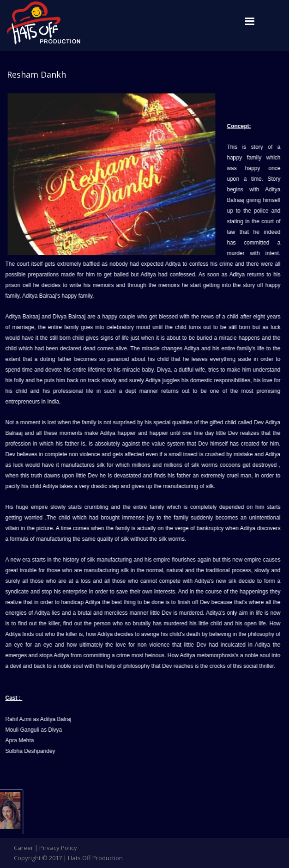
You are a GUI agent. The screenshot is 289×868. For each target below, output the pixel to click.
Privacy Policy (58, 848)
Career (24, 848)
